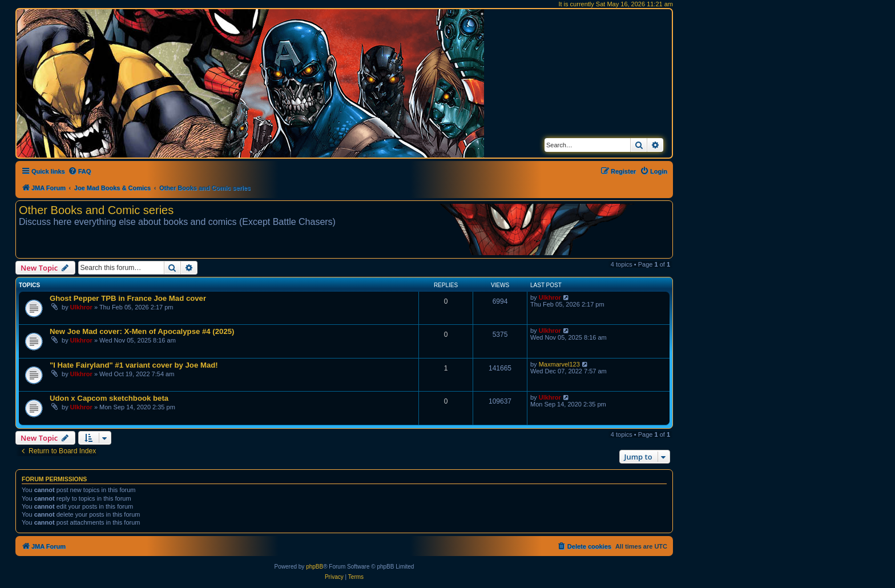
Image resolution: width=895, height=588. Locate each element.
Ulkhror (81, 307)
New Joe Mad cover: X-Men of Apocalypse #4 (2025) (142, 331)
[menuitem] (80, 171)
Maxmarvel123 (559, 364)
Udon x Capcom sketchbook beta (109, 398)
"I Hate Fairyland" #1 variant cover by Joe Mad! (134, 365)
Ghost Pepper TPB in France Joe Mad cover (128, 298)
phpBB (315, 567)
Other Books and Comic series (96, 210)
